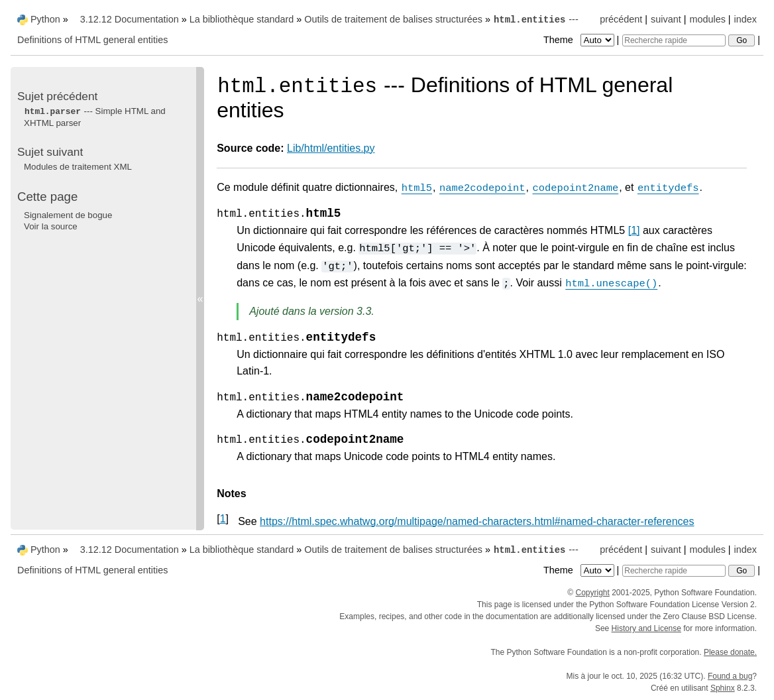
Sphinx (723, 688)
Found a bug (730, 676)
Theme (580, 40)
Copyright (592, 593)
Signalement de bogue (68, 215)
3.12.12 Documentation (130, 19)
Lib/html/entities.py (331, 148)
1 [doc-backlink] (223, 519)
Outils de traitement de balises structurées (393, 19)
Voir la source (51, 226)
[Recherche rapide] (674, 40)
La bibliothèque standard (242, 19)
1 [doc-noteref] (634, 230)
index (746, 19)
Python (45, 19)
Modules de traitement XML (78, 167)
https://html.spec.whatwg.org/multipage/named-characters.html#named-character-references (477, 521)
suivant (666, 19)
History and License (646, 628)
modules (707, 19)
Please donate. (730, 652)
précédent (621, 19)
